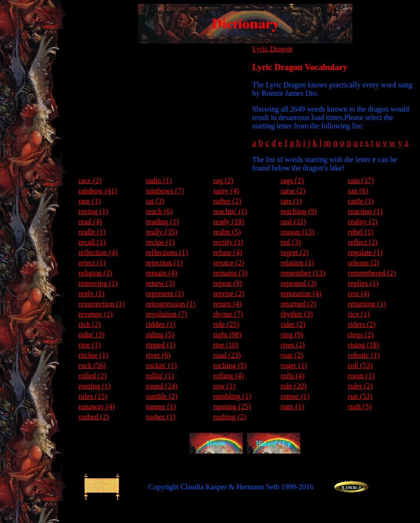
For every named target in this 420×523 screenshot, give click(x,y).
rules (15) (93, 396)
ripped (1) (161, 345)
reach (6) (159, 211)
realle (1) (92, 232)
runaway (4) (97, 406)
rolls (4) (292, 376)
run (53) (360, 396)
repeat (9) (228, 283)
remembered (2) (372, 273)
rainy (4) (226, 191)
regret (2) (294, 252)
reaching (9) (299, 211)
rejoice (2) (229, 263)
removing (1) (98, 283)
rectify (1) (228, 242)
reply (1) (91, 293)
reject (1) (92, 263)
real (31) (293, 222)
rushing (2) (230, 417)
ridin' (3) (91, 335)
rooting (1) (94, 386)
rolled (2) (92, 376)
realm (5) (227, 232)
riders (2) (362, 324)
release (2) (364, 263)
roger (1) (294, 365)
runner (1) (161, 406)
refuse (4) (228, 252)
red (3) (290, 242)
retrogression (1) (170, 304)
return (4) (227, 304)
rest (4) (359, 293)
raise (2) (293, 191)
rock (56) (92, 365)
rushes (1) (161, 417)
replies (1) (363, 283)
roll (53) (360, 365)
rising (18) (364, 345)
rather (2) (227, 201)
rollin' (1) (160, 376)
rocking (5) (230, 365)
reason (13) (297, 232)
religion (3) (95, 273)
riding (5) (160, 335)
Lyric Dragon (273, 49)
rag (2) (223, 180)
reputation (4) (301, 293)
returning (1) (367, 304)
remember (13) (303, 273)
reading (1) (162, 222)
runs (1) (292, 406)
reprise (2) (229, 293)
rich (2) (90, 324)
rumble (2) (161, 396)
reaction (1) (365, 211)
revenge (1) (95, 314)
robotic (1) (364, 355)
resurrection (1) (101, 304)
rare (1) (90, 201)
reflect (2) (363, 242)
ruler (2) (360, 386)
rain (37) (361, 180)
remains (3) (230, 273)
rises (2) (293, 345)
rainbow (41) (98, 191)
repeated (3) (298, 283)
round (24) (161, 386)
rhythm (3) (297, 314)
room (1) (361, 376)
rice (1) (359, 314)
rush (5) (360, 406)
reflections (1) (167, 252)
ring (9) (292, 335)
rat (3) (155, 201)
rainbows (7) (164, 191)
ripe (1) (90, 345)
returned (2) (298, 304)
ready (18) (229, 222)
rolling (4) (228, 376)
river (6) (158, 355)
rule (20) (294, 386)
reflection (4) (98, 252)
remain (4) (161, 273)
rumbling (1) (232, 396)
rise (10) (226, 345)
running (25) (232, 406)
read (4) (90, 222)
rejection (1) (164, 263)
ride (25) (226, 324)
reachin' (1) (230, 211)
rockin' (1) (161, 365)
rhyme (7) (228, 314)
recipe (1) (160, 242)
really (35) (161, 232)
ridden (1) (161, 324)
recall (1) (92, 242)
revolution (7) (166, 314)
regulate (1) (365, 252)
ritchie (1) (93, 355)
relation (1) (297, 263)
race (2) (90, 180)
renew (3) (160, 283)
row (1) (224, 386)
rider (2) (293, 324)
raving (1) (93, 211)
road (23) (227, 355)
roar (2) (292, 355)
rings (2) (361, 335)
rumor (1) (295, 396)
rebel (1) (361, 232)
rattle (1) (361, 201)
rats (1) (291, 201)
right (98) (227, 335)
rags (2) (292, 180)
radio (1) (159, 180)
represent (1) (164, 293)
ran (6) (358, 191)
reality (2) (363, 222)
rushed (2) (94, 417)
